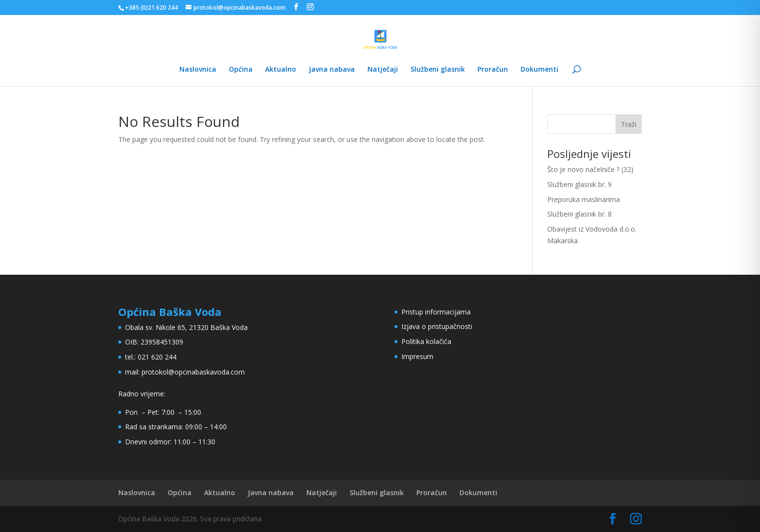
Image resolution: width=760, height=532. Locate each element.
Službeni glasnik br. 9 (579, 184)
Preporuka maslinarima (584, 199)
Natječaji (383, 70)
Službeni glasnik (438, 70)
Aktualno (281, 70)
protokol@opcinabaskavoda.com (193, 372)
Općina (241, 70)
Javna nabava (332, 70)
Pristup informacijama (436, 312)
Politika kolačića (426, 341)
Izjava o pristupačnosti (437, 326)
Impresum (417, 356)
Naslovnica (198, 70)
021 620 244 (157, 357)
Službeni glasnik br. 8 (579, 214)
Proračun (493, 70)
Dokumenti (539, 70)
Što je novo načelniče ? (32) (590, 169)
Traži (629, 124)
